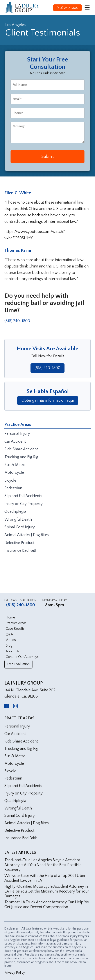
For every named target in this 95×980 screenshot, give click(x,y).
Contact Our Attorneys (22, 657)
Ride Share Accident (21, 449)
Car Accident (15, 442)
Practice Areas (16, 623)
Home (10, 617)
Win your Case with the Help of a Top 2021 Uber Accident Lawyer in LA (45, 878)
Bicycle (10, 481)
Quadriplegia (15, 512)
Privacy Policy (15, 973)
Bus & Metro (15, 465)
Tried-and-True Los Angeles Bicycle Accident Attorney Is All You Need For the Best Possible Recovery (43, 865)
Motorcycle (14, 473)
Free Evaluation (18, 664)
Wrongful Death (18, 520)
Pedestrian (13, 488)
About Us (13, 651)
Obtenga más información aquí (48, 401)
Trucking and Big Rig (21, 457)
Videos (11, 640)
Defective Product (19, 543)
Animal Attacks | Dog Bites (27, 535)
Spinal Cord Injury (20, 527)
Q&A (9, 634)
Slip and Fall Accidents (23, 496)
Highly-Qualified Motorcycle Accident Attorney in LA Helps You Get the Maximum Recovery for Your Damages (47, 891)
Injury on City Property (23, 504)
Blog (9, 646)
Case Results (15, 629)
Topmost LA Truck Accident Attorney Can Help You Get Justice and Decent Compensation (47, 905)
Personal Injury (17, 434)
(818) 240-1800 (17, 321)
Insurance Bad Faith (21, 551)
